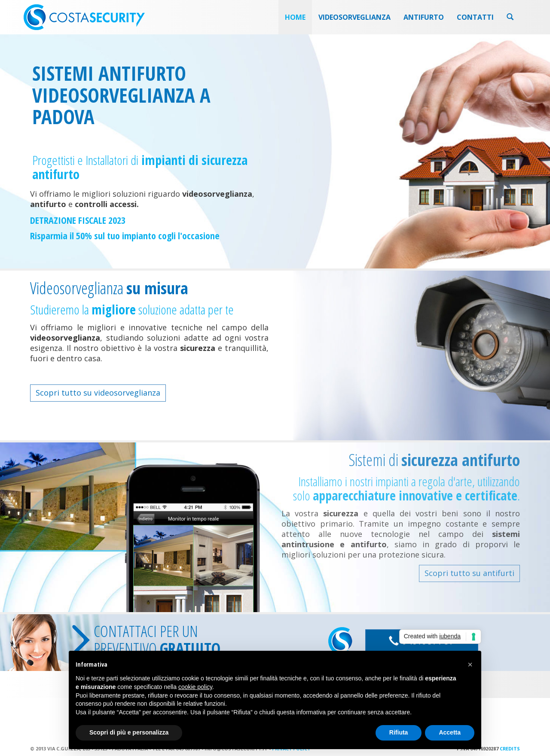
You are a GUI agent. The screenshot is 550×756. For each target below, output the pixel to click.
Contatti (475, 17)
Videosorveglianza (354, 17)
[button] (470, 665)
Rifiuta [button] (399, 732)
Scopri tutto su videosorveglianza (98, 393)
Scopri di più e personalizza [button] (129, 732)
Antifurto (424, 17)
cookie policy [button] (195, 687)
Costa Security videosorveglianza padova (84, 17)
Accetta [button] (450, 732)
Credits (510, 748)
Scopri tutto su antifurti (469, 573)
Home (295, 17)
